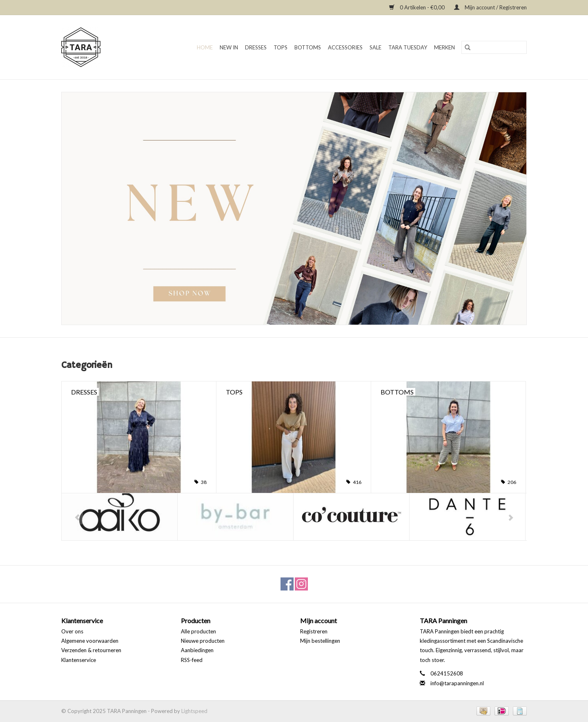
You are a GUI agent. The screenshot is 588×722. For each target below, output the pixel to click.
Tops (281, 47)
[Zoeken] (494, 47)
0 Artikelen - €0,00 (418, 7)
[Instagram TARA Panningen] (301, 584)
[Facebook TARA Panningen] (287, 584)
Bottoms (308, 47)
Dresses (256, 47)
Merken (444, 47)
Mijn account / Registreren (490, 7)
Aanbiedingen (197, 650)
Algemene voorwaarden (90, 641)
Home (205, 47)
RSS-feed (192, 660)
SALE (375, 47)
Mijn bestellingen (320, 641)
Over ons (72, 631)
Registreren (314, 631)
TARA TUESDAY (408, 47)
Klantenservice (79, 660)
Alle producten (198, 631)
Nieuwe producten (203, 641)
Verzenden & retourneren (91, 650)
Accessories (345, 47)
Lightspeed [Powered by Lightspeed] (194, 711)
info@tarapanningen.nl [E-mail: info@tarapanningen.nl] (457, 683)
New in (229, 47)
